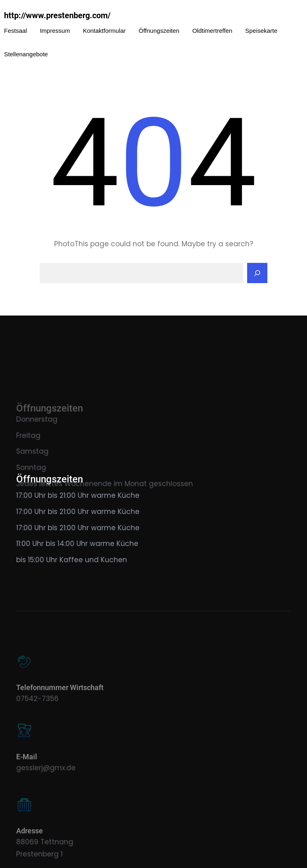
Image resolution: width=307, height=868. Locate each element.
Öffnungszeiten (159, 31)
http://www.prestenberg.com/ (57, 15)
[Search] (257, 273)
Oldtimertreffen (212, 31)
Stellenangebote (26, 54)
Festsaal (16, 31)
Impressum (55, 31)
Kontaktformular (104, 31)
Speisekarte (261, 31)
